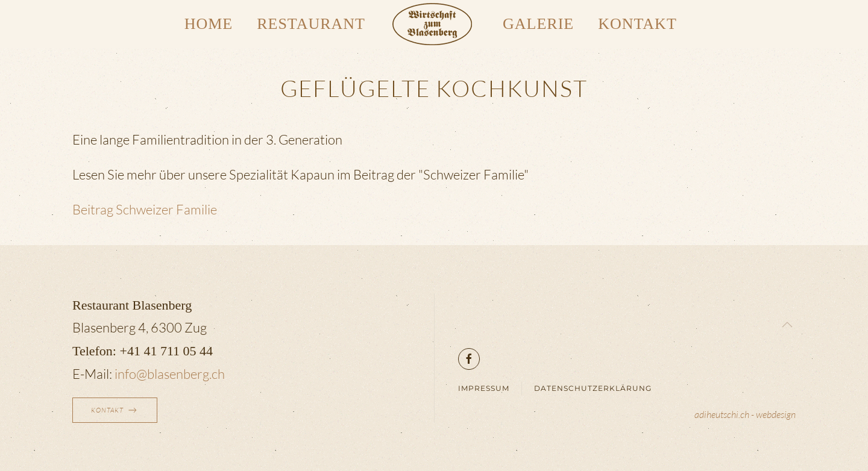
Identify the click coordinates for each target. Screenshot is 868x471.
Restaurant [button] (311, 24)
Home (209, 24)
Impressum (484, 388)
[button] (787, 325)
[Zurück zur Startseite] (434, 24)
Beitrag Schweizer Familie (145, 209)
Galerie (538, 24)
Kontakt (637, 24)
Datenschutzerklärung (593, 388)
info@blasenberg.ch (170, 374)
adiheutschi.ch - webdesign (745, 414)
